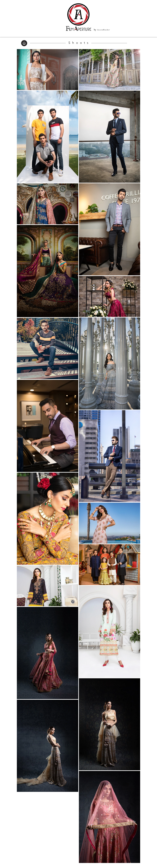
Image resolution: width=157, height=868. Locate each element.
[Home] (24, 43)
